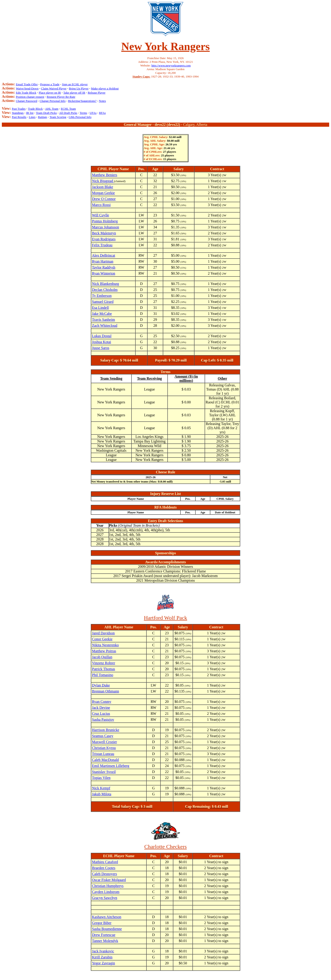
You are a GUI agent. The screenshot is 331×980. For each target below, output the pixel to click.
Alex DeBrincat (104, 255)
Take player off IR (74, 93)
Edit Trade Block (26, 93)
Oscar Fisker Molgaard (109, 880)
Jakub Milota (102, 794)
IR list (30, 113)
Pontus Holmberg (105, 221)
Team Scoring (58, 117)
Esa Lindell (100, 308)
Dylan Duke (101, 685)
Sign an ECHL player (75, 84)
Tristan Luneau (103, 754)
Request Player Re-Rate (61, 97)
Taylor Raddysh (104, 267)
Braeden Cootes (104, 868)
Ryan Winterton (104, 273)
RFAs (102, 113)
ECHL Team (68, 109)
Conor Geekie (102, 639)
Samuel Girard (103, 302)
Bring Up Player (79, 88)
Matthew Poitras (104, 651)
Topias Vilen (101, 778)
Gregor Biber (102, 923)
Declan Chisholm (105, 290)
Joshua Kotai (101, 342)
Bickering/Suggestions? (82, 101)
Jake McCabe (102, 314)
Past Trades (19, 109)
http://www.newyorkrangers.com (171, 65)
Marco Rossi (101, 205)
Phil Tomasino (103, 675)
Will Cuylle (100, 215)
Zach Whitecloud (105, 326)
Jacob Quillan (102, 657)
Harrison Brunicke (106, 730)
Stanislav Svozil (104, 772)
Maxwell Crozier (104, 742)
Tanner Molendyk (105, 941)
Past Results (19, 117)
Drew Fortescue (104, 935)
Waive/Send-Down (27, 88)
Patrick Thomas (104, 669)
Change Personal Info (53, 101)
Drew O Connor (104, 199)
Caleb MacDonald (105, 760)
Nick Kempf (101, 788)
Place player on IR (50, 93)
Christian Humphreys (108, 886)
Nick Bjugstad (103, 181)
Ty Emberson (102, 296)
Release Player (97, 93)
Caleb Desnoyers (104, 874)
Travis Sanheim (103, 320)
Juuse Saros (101, 348)
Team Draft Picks (46, 113)
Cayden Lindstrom (106, 892)
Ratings (43, 117)
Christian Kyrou (104, 748)
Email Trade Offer (27, 84)
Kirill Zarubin (102, 957)
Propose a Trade (50, 84)
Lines (32, 117)
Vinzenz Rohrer (104, 663)
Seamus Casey (103, 736)
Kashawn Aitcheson (107, 917)
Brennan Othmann (106, 691)
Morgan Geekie (103, 193)
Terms (83, 113)
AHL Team (52, 109)
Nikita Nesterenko (105, 645)
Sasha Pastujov (103, 720)
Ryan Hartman (103, 261)
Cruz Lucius (101, 714)
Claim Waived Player (54, 88)
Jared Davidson (103, 633)
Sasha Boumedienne (107, 929)
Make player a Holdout (105, 88)
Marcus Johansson (106, 227)
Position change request (30, 97)
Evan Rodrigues (104, 239)
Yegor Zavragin (103, 963)
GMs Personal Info (80, 117)
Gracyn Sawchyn (105, 898)
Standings (18, 113)
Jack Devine (101, 708)
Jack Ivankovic (103, 951)
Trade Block (35, 109)
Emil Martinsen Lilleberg (111, 766)
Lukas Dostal (102, 336)
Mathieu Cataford (105, 862)
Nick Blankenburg (105, 284)
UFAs (93, 113)
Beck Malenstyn (104, 233)
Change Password (27, 101)
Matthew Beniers (105, 175)
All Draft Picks (68, 113)
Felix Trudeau (102, 245)
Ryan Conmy (102, 702)
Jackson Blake (103, 187)
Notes (102, 101)
